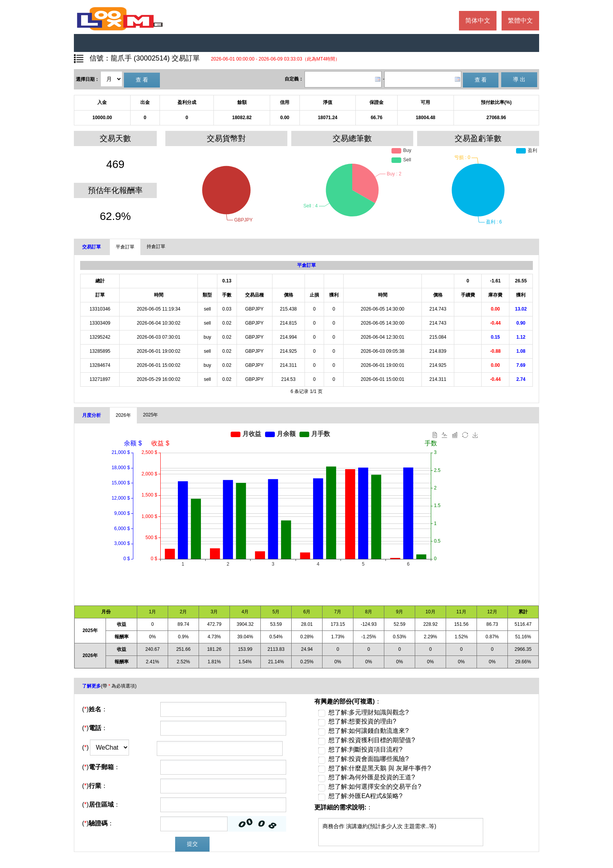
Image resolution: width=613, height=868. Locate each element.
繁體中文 (520, 21)
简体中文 (478, 21)
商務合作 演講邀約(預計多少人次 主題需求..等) (401, 832)
